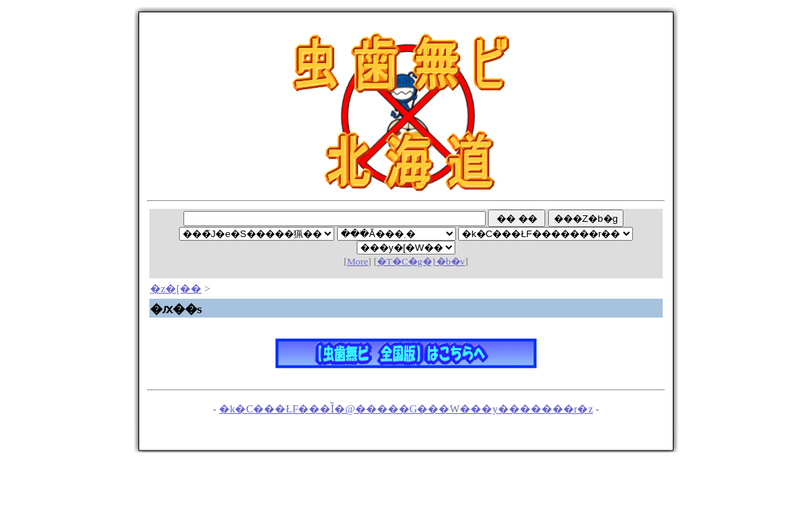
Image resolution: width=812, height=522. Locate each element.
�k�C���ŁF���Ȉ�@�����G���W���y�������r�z (406, 409)
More (358, 261)
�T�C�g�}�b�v (421, 261)
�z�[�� (176, 289)
